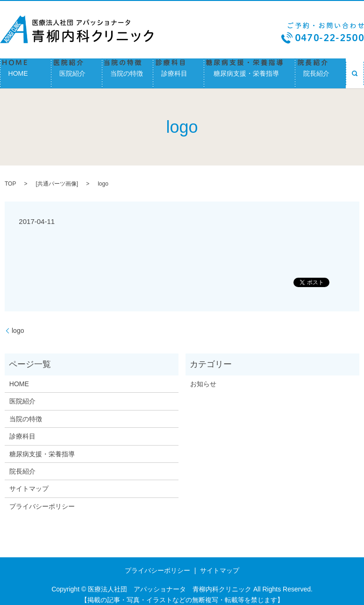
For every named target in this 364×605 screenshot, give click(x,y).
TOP (10, 178)
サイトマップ (29, 483)
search (355, 70)
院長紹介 (321, 70)
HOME (26, 70)
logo (18, 324)
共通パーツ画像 (57, 178)
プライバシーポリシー (42, 500)
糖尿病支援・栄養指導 (250, 70)
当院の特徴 (128, 70)
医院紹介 (77, 70)
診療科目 (178, 70)
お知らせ (203, 377)
